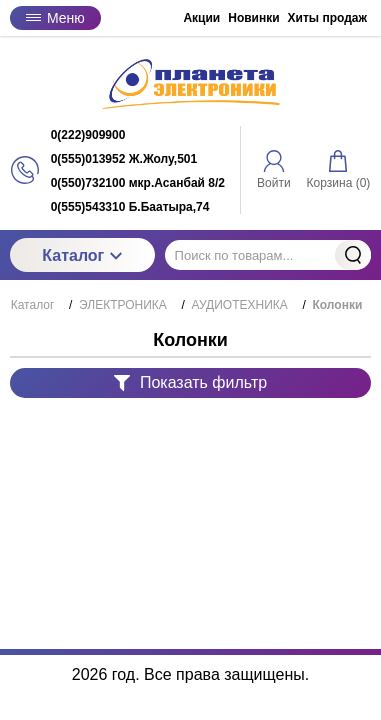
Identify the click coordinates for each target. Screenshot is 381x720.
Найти (353, 255)
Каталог (82, 255)
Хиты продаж (327, 18)
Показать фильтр (190, 382)
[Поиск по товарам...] (268, 255)
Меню (55, 18)
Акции (201, 18)
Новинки (253, 18)
